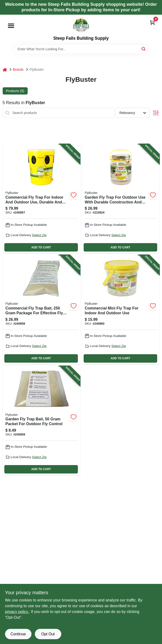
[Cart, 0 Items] (152, 22)
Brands (18, 69)
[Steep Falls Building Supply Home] (81, 25)
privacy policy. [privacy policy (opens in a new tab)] (17, 612)
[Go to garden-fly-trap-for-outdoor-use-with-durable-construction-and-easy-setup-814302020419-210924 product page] (121, 199)
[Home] (5, 70)
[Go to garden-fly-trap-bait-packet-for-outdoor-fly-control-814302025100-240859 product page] (41, 421)
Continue (18, 634)
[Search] (144, 49)
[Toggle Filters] (156, 113)
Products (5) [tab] (15, 91)
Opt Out (48, 634)
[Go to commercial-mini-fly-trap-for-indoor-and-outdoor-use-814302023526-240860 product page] (121, 309)
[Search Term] (81, 49)
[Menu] (11, 26)
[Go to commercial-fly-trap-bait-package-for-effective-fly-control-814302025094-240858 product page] (41, 309)
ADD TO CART (41, 247)
